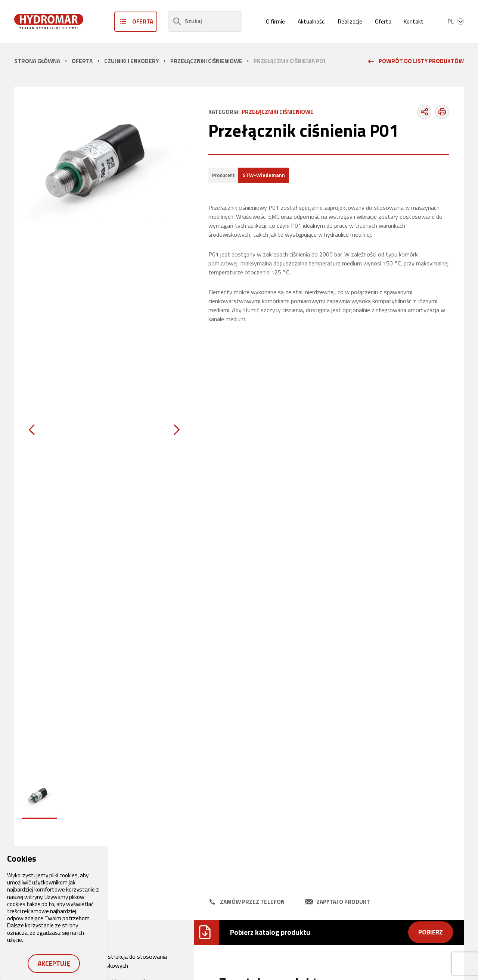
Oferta (383, 21)
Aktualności (312, 21)
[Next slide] (177, 430)
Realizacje (350, 21)
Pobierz (431, 932)
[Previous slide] (32, 430)
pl (456, 21)
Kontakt (414, 21)
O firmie (275, 21)
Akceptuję (54, 963)
